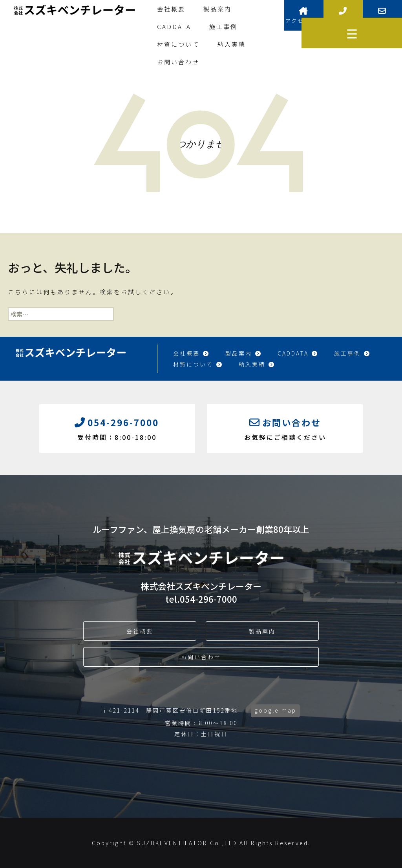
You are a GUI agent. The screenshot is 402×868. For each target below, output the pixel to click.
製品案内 (217, 9)
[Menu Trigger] (352, 33)
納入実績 (232, 44)
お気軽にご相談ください (285, 428)
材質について (178, 44)
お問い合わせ (178, 62)
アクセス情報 (304, 16)
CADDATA (174, 26)
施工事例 (223, 26)
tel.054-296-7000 (201, 599)
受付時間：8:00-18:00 (117, 428)
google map (275, 710)
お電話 (343, 16)
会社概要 (171, 9)
